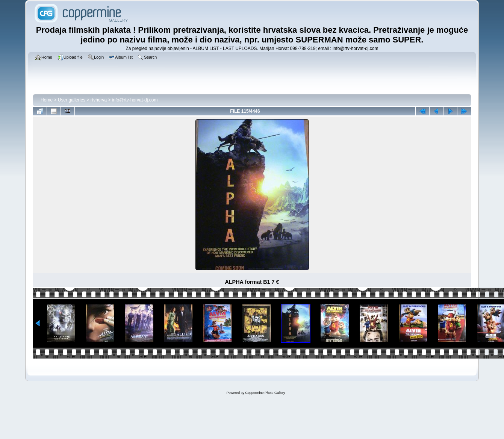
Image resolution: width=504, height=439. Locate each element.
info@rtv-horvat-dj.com (135, 100)
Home (47, 100)
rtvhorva (99, 100)
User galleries (72, 100)
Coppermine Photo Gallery (265, 393)
